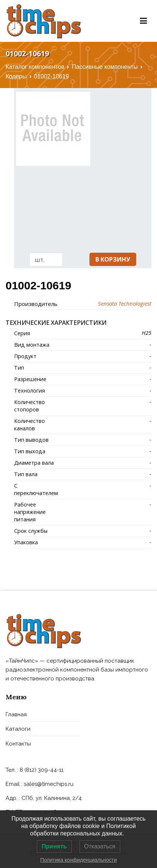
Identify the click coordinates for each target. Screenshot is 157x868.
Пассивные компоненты (105, 67)
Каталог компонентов (35, 67)
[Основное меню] (143, 21)
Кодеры (16, 76)
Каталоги (18, 729)
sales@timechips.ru (49, 784)
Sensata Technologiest (125, 303)
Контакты (18, 744)
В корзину (113, 259)
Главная (16, 714)
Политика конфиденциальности (78, 860)
